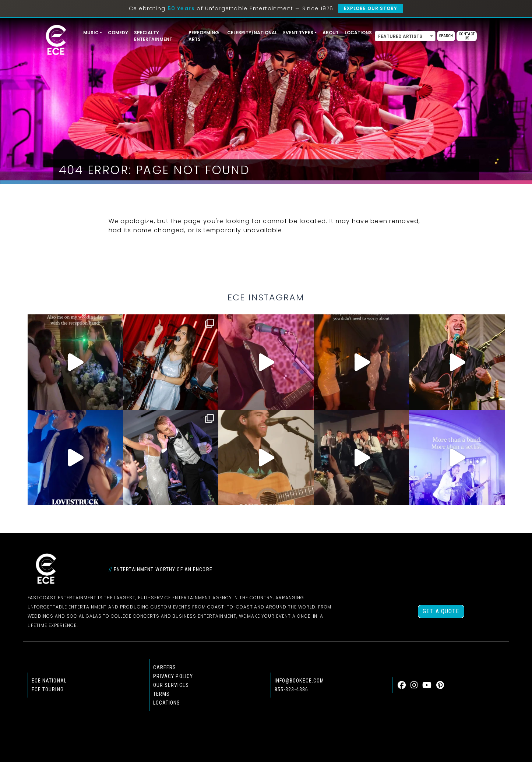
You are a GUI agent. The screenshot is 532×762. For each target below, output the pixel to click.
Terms (162, 694)
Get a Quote (441, 611)
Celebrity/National (252, 33)
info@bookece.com (300, 681)
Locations (358, 33)
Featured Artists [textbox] (400, 36)
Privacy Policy (173, 676)
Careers (165, 667)
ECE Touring (48, 689)
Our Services (171, 685)
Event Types (298, 33)
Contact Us (467, 36)
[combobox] (405, 36)
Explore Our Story (371, 8)
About (331, 33)
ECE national (49, 681)
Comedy (118, 33)
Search (446, 36)
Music (91, 33)
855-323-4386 (291, 689)
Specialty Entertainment (153, 36)
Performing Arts (204, 36)
